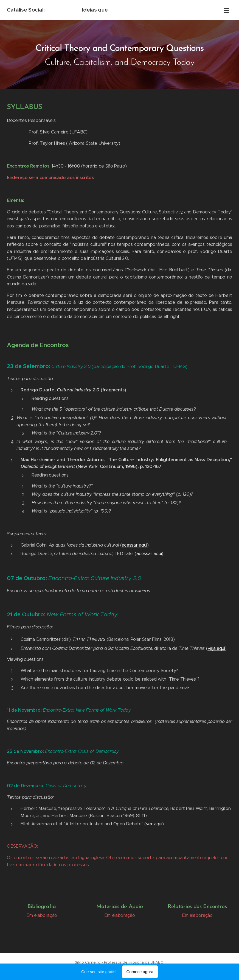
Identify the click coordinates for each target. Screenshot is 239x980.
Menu (227, 10)
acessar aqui (134, 545)
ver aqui (154, 824)
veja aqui (216, 648)
